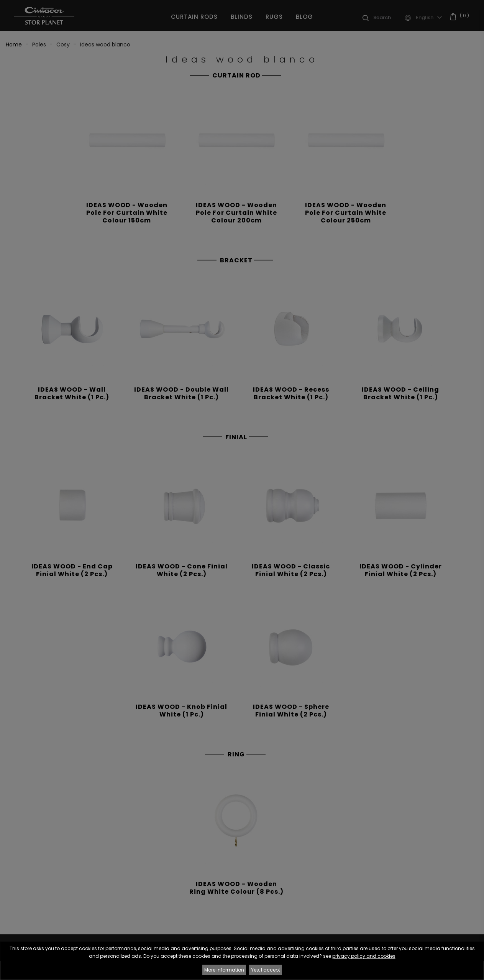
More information (224, 970)
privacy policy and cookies (364, 956)
